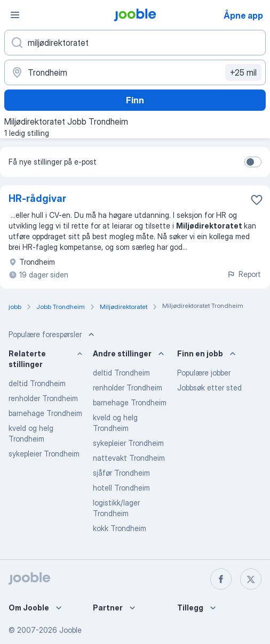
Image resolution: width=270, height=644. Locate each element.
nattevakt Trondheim (129, 458)
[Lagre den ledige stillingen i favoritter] (257, 200)
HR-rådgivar (37, 198)
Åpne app (243, 15)
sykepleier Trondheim (44, 454)
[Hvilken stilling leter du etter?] (135, 43)
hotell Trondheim (121, 488)
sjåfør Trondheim (121, 473)
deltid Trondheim (37, 383)
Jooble (70, 630)
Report (244, 274)
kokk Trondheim (120, 528)
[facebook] (221, 579)
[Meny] (15, 15)
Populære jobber (204, 373)
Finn (135, 100)
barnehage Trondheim (45, 413)
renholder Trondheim (43, 398)
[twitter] (251, 579)
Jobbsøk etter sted (209, 388)
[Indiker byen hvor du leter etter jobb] (135, 72)
